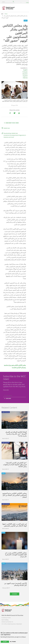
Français (25, 72)
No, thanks (13, 642)
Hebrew (25, 78)
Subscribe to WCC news (12, 123)
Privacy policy (6, 390)
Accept (5, 642)
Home (2, 14)
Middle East (7, 128)
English (25, 70)
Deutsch (25, 74)
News (6, 14)
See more (15, 594)
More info (3, 639)
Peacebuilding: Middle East (11, 133)
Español (25, 76)
